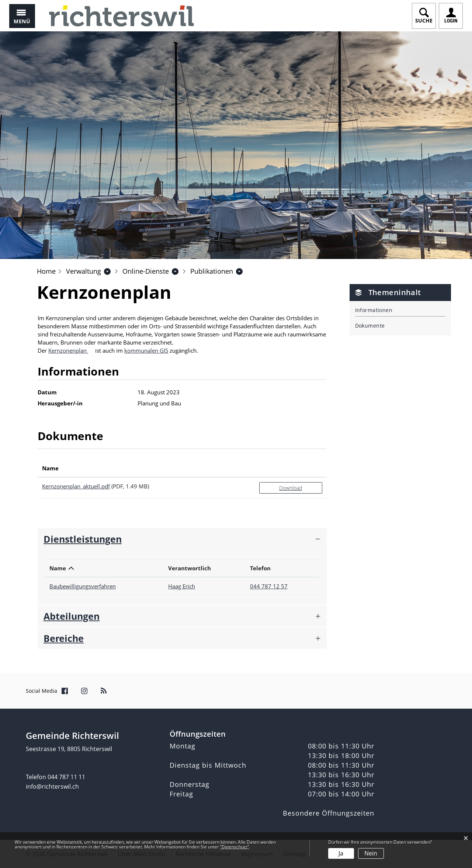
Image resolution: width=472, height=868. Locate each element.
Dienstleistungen (83, 539)
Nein (371, 853)
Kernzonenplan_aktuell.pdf (76, 486)
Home (46, 271)
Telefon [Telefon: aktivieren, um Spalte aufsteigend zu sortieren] (260, 568)
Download (291, 488)
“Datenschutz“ (235, 847)
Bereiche (64, 638)
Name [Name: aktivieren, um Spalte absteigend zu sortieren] (58, 568)
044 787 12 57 (269, 586)
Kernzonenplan (68, 350)
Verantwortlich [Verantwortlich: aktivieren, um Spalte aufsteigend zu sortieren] (190, 568)
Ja (341, 853)
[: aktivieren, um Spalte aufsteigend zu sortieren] (291, 468)
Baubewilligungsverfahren (83, 586)
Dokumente (370, 326)
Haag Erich (182, 586)
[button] (84, 271)
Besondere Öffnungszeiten (329, 813)
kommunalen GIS (146, 350)
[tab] (182, 539)
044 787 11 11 (66, 777)
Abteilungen (72, 616)
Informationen (374, 310)
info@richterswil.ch (52, 786)
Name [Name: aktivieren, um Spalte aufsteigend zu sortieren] (50, 468)
